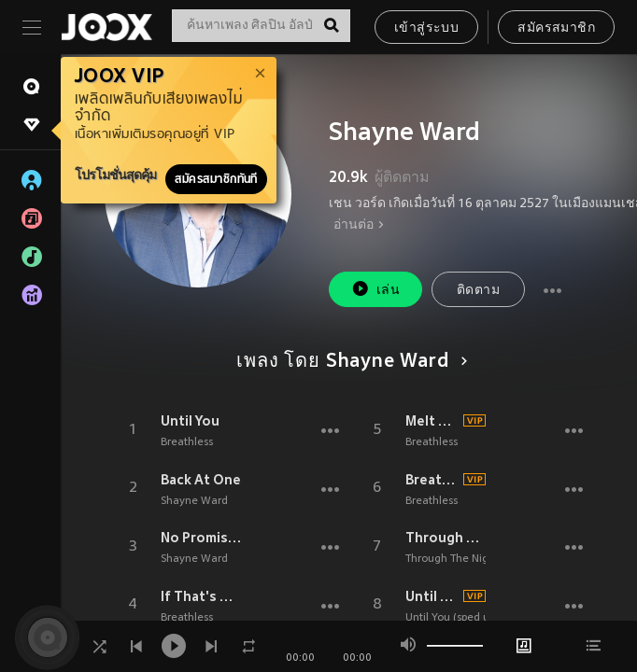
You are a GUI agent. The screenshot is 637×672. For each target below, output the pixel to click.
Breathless (187, 442)
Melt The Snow (432, 421)
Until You (190, 421)
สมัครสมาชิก (556, 28)
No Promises (201, 538)
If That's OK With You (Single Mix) (201, 596)
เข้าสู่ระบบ (426, 28)
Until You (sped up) (432, 596)
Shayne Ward (194, 501)
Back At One (201, 480)
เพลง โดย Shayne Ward (348, 362)
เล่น (375, 289)
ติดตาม (478, 291)
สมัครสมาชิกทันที (216, 179)
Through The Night (446, 538)
